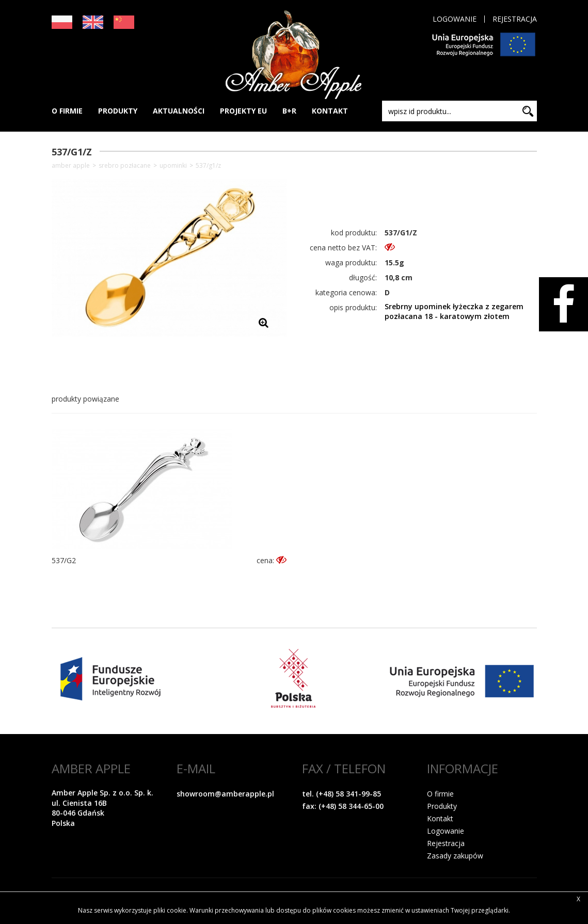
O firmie (440, 794)
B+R (289, 111)
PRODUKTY (118, 111)
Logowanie (455, 19)
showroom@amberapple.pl (225, 794)
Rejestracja (515, 19)
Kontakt (440, 818)
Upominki (173, 166)
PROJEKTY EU (243, 111)
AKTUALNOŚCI (179, 111)
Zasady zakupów (455, 856)
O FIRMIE (67, 111)
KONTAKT (330, 111)
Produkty (442, 806)
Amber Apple (71, 166)
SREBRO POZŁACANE (125, 166)
